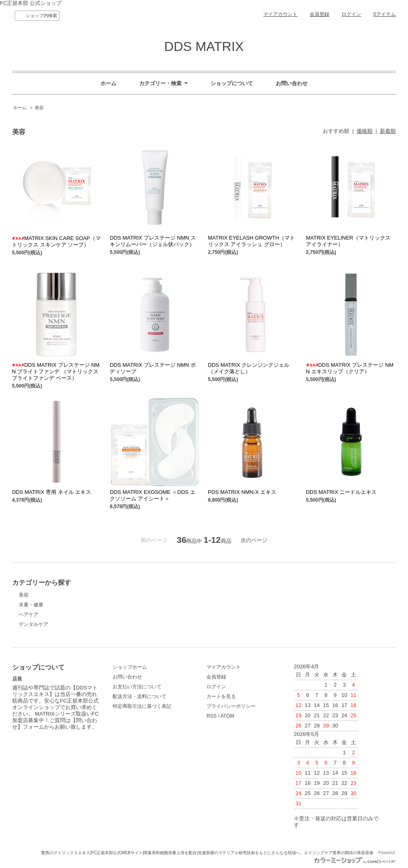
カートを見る (221, 696)
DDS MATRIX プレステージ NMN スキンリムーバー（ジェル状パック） (153, 241)
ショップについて (232, 83)
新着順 (388, 131)
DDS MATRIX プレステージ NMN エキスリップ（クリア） (350, 368)
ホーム (108, 83)
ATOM (227, 716)
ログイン (351, 14)
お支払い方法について (137, 687)
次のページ (254, 540)
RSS (212, 716)
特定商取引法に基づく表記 (142, 706)
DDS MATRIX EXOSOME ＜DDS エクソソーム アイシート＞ (152, 495)
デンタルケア (33, 624)
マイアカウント (280, 14)
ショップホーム (130, 667)
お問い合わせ (292, 83)
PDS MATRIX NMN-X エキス (242, 492)
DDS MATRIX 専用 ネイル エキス (51, 492)
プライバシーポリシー (231, 706)
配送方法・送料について (140, 696)
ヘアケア (29, 615)
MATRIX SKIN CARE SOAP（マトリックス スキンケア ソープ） (56, 241)
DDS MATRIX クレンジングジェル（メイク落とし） (249, 368)
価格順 (365, 131)
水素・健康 (31, 605)
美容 (39, 108)
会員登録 (319, 14)
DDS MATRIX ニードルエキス (341, 492)
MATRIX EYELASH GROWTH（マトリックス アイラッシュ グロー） (252, 241)
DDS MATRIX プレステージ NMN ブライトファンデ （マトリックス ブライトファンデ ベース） (56, 371)
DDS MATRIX (204, 46)
